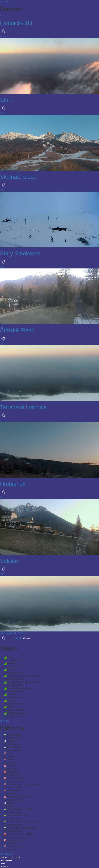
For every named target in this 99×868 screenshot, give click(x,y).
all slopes (4, 721)
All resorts (5, 2)
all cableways (6, 854)
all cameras (20, 633)
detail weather (7, 633)
